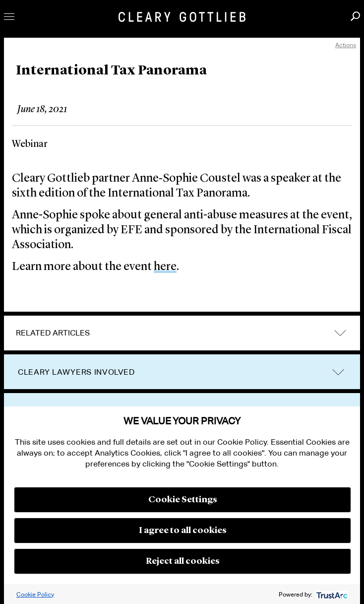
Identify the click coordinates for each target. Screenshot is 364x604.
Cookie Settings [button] (183, 500)
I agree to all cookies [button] (183, 531)
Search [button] (355, 16)
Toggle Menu (9, 17)
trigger (338, 372)
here (165, 267)
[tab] (182, 333)
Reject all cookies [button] (183, 561)
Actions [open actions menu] (346, 45)
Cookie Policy (35, 594)
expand (340, 333)
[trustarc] (331, 594)
